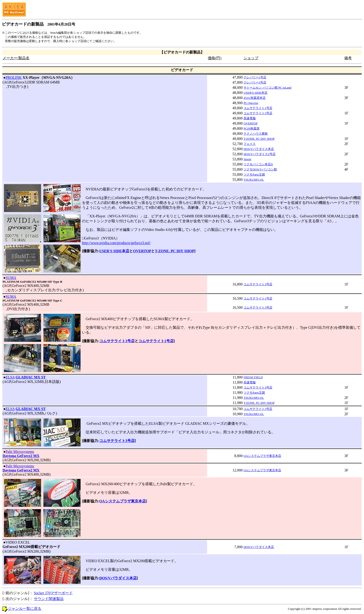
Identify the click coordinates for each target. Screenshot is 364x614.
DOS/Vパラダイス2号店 (260, 154)
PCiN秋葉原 (252, 128)
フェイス (250, 144)
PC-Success (251, 103)
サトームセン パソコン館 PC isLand (267, 88)
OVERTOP (250, 123)
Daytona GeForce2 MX (21, 456)
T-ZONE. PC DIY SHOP (259, 139)
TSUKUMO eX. (254, 180)
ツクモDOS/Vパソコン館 (260, 169)
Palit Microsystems (20, 452)
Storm (247, 159)
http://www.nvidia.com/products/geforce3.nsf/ (116, 243)
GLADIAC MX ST (31, 377)
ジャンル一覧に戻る (25, 609)
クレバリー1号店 (255, 77)
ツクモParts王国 (254, 174)
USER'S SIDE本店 (255, 93)
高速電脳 (250, 118)
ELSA (10, 377)
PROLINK (14, 78)
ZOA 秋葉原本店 (255, 98)
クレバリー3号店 (255, 82)
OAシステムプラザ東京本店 (262, 456)
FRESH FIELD (253, 377)
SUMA (11, 278)
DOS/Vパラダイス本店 (259, 149)
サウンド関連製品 (49, 599)
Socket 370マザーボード (53, 593)
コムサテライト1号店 (258, 108)
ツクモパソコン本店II (258, 164)
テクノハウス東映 (256, 134)
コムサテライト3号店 (258, 113)
